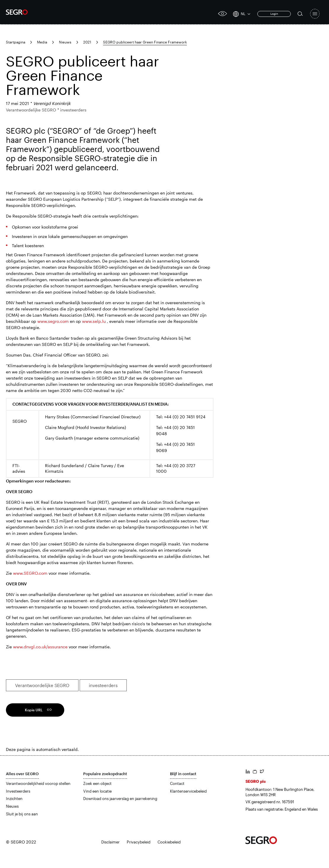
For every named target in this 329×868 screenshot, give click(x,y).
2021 (87, 42)
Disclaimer (110, 842)
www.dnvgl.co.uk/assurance (40, 647)
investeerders (103, 685)
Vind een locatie (97, 791)
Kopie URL (34, 710)
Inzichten (14, 799)
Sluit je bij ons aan (22, 814)
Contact (177, 783)
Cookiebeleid (169, 842)
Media (42, 42)
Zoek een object (97, 783)
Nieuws (65, 42)
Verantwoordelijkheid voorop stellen (38, 783)
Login (274, 14)
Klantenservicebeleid (188, 791)
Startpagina (16, 42)
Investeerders (18, 791)
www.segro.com (53, 321)
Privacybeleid (139, 842)
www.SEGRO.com (30, 573)
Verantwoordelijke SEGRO (42, 685)
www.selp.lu (94, 321)
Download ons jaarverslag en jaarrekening (120, 799)
